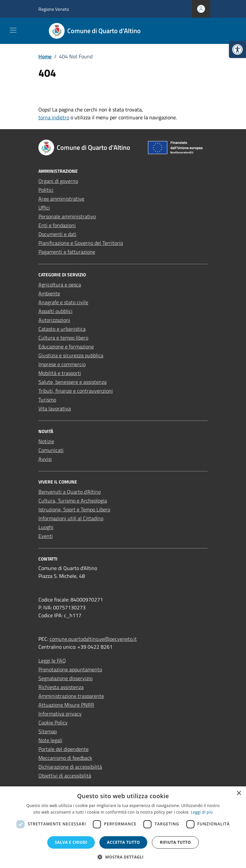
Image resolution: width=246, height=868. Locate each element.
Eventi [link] (46, 536)
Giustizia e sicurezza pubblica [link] (71, 355)
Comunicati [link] (51, 450)
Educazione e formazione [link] (66, 346)
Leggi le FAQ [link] (52, 661)
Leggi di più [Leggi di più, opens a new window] (202, 812)
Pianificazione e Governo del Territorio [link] (81, 243)
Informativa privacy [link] (60, 714)
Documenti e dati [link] (57, 234)
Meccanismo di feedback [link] (65, 758)
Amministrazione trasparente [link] (71, 696)
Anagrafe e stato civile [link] (63, 302)
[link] (237, 49)
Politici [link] (46, 190)
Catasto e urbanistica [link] (62, 329)
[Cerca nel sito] (201, 31)
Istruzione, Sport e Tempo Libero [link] (74, 509)
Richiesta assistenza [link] (61, 687)
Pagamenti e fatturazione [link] (67, 252)
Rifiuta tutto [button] (175, 842)
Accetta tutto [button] (123, 842)
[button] (123, 857)
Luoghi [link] (46, 527)
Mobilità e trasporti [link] (60, 373)
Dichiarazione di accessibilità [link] (70, 767)
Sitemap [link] (48, 731)
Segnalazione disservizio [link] (65, 678)
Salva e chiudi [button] (71, 842)
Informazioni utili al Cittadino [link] (71, 518)
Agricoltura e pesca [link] (60, 285)
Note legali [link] (50, 740)
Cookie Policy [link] (53, 722)
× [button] (239, 793)
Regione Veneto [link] (54, 9)
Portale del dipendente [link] (63, 749)
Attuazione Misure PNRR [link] (66, 705)
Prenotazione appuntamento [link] (70, 669)
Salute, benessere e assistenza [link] (72, 382)
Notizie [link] (46, 441)
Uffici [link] (44, 207)
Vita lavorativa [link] (55, 408)
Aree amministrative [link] (61, 199)
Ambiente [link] (49, 293)
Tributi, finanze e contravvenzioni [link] (76, 391)
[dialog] (123, 827)
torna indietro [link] (54, 117)
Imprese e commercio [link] (62, 364)
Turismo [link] (47, 400)
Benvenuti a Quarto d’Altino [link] (70, 492)
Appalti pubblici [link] (55, 311)
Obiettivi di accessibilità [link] (65, 776)
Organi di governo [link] (58, 181)
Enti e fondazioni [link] (57, 225)
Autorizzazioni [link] (54, 320)
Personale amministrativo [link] (67, 216)
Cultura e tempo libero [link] (63, 338)
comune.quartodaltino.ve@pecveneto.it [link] (93, 639)
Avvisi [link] (45, 459)
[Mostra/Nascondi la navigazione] (13, 30)
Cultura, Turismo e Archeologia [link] (73, 501)
